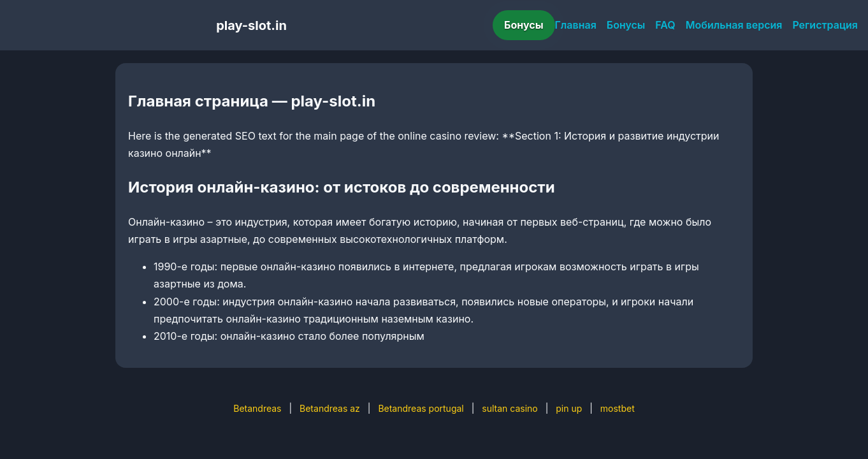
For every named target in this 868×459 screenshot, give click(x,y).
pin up (569, 408)
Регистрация (825, 25)
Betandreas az (330, 408)
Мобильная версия (734, 25)
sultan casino (510, 408)
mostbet (618, 408)
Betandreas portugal (421, 408)
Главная (576, 25)
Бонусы (524, 25)
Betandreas (257, 408)
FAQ (665, 25)
